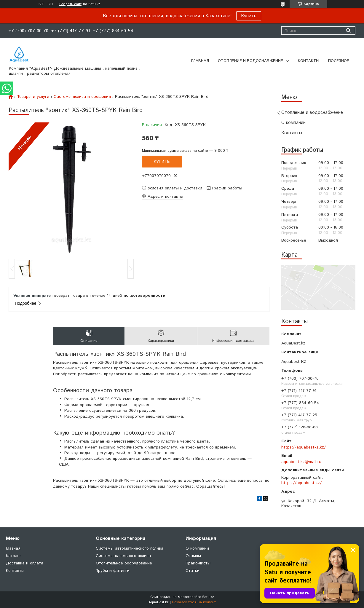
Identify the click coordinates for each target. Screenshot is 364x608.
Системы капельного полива (123, 556)
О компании (293, 123)
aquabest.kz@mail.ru (301, 462)
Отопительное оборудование (124, 563)
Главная (200, 61)
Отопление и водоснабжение (250, 61)
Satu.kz (208, 597)
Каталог (14, 556)
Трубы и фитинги (113, 571)
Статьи (193, 571)
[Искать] (348, 31)
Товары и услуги (33, 97)
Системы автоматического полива (130, 548)
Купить (249, 16)
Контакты (309, 61)
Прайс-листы (198, 563)
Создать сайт (70, 4)
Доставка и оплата (25, 563)
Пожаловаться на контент (194, 602)
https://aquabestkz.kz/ (304, 447)
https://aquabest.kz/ (301, 483)
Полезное (339, 61)
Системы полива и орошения (82, 97)
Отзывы (193, 556)
